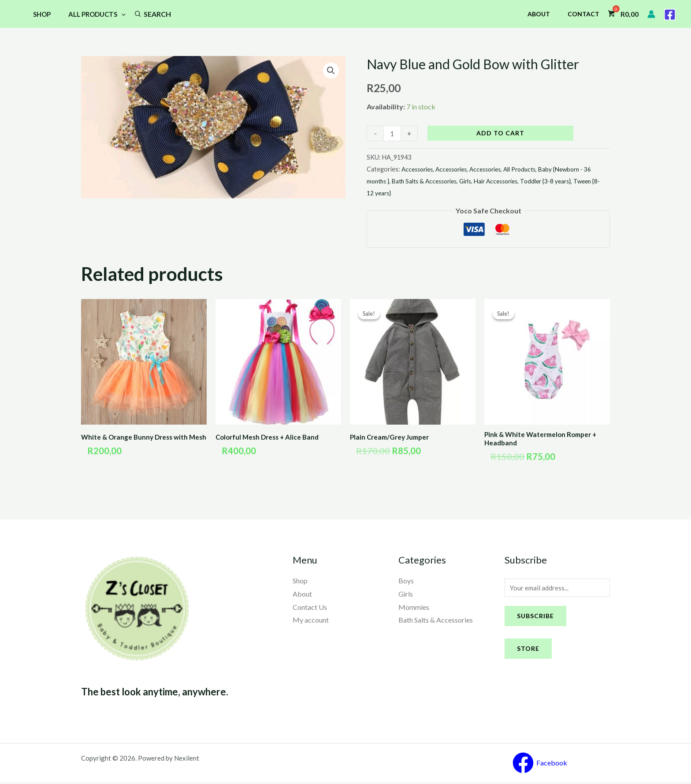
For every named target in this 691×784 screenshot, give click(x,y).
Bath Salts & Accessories (437, 181)
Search (149, 14)
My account (311, 621)
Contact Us (310, 608)
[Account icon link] (651, 14)
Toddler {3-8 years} (568, 181)
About (547, 14)
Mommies (414, 608)
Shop (40, 14)
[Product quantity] (393, 133)
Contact (586, 14)
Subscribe (535, 618)
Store (528, 651)
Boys (406, 582)
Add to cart (501, 133)
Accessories (419, 169)
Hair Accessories (515, 181)
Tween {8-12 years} (394, 193)
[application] (115, 14)
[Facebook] (670, 15)
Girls (482, 181)
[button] (331, 71)
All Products (90, 14)
